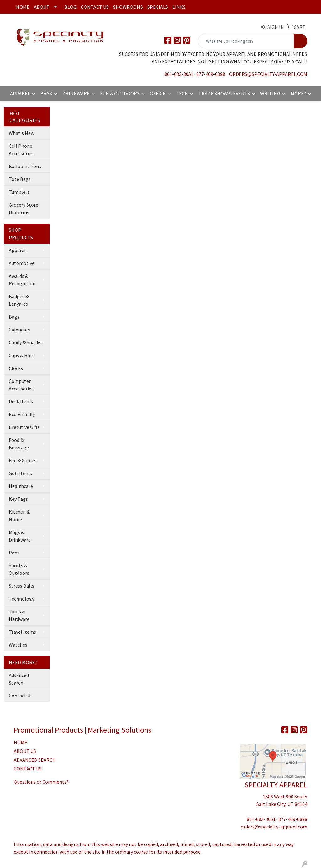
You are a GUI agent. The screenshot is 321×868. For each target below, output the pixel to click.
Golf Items (20, 473)
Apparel (20, 93)
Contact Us (95, 7)
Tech (182, 93)
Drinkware (76, 93)
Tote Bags (20, 179)
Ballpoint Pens (25, 166)
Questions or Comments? (41, 782)
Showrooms (128, 7)
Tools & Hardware (19, 615)
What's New (21, 133)
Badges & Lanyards (19, 300)
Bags (46, 93)
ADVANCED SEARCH (35, 760)
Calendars (19, 330)
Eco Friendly (22, 414)
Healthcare (21, 486)
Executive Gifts (24, 427)
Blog (70, 7)
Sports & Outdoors (19, 569)
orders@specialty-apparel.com (268, 74)
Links (179, 7)
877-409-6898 (211, 74)
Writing (270, 93)
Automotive (22, 263)
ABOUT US (25, 751)
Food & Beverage (19, 444)
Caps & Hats (22, 355)
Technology (21, 599)
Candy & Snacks (25, 342)
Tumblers (19, 192)
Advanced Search (19, 679)
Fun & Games (23, 460)
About (42, 7)
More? (298, 93)
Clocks (16, 368)
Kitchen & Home (19, 516)
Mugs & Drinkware (20, 536)
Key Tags (18, 499)
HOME (21, 742)
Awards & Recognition (22, 280)
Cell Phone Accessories (21, 150)
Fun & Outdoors (120, 93)
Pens (14, 553)
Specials (158, 7)
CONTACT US (28, 769)
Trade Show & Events (224, 93)
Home (23, 7)
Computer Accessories (21, 385)
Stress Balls (21, 586)
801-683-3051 (179, 74)
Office (158, 93)
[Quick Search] (246, 41)
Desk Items (21, 401)
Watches (18, 645)
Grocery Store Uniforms (24, 209)
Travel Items (22, 632)
